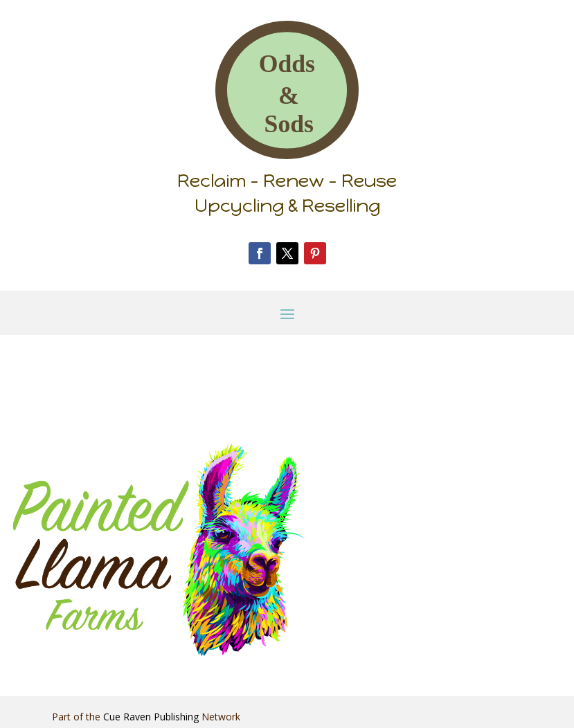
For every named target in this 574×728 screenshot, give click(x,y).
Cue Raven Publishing (151, 717)
